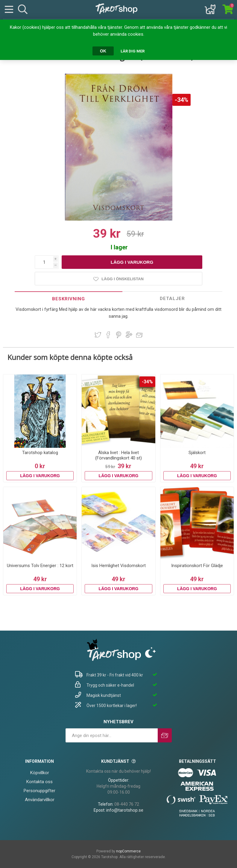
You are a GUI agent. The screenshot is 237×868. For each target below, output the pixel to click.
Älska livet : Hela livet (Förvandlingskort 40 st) (118, 455)
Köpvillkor (40, 773)
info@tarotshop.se (125, 810)
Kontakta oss (39, 782)
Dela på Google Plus (129, 335)
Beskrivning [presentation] (69, 299)
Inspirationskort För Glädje (197, 566)
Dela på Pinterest (119, 335)
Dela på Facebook (108, 335)
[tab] (69, 299)
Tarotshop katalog (40, 453)
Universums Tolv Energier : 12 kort (40, 566)
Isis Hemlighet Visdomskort (118, 566)
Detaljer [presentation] (172, 299)
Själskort (197, 453)
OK (103, 51)
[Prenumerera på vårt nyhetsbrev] (112, 735)
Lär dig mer (133, 51)
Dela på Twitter (98, 335)
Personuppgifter (39, 791)
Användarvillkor (40, 800)
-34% (181, 100)
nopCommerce (128, 851)
